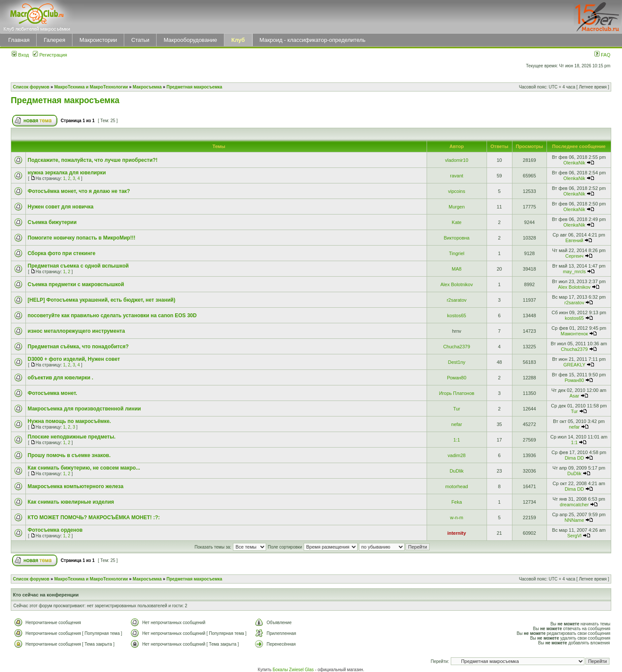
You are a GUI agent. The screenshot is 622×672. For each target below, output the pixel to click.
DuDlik (456, 471)
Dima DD (574, 458)
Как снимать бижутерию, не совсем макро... (84, 468)
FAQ (602, 55)
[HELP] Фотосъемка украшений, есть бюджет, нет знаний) (101, 300)
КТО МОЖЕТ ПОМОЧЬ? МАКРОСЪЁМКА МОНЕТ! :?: (94, 517)
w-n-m (457, 517)
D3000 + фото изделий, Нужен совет (74, 359)
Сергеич (574, 256)
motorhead (457, 486)
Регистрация (50, 55)
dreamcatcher (574, 505)
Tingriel (457, 253)
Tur (457, 409)
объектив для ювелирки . (60, 378)
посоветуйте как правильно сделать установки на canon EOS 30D (112, 315)
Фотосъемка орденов (55, 530)
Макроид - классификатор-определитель (313, 40)
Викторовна (457, 238)
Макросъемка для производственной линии (84, 409)
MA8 (457, 269)
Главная (19, 40)
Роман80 (457, 378)
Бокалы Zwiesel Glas (294, 670)
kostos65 (457, 315)
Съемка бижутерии (52, 222)
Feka (456, 502)
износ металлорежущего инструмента (76, 331)
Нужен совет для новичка (61, 207)
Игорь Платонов (457, 393)
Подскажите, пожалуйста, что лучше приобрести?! (93, 160)
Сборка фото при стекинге (61, 253)
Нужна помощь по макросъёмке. (69, 421)
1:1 (457, 440)
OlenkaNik (574, 163)
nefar (457, 424)
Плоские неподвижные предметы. (72, 437)
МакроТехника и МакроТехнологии (91, 87)
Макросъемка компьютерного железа (75, 486)
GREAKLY (574, 365)
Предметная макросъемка (194, 87)
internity (457, 533)
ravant (457, 176)
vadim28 (457, 455)
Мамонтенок (574, 334)
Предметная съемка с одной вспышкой (78, 266)
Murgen (457, 207)
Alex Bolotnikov (457, 284)
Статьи (140, 40)
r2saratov (457, 300)
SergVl (574, 536)
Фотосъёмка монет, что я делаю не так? (79, 191)
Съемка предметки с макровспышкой (76, 284)
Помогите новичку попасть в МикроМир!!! (82, 238)
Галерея (54, 40)
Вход (20, 55)
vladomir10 (457, 160)
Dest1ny (456, 362)
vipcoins (457, 191)
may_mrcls (574, 271)
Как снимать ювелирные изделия (71, 502)
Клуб (238, 40)
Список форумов (31, 87)
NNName (574, 520)
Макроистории (98, 40)
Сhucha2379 (456, 347)
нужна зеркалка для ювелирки (67, 173)
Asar (574, 396)
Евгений (574, 240)
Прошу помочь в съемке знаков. (69, 455)
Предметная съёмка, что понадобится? (78, 347)
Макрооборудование (190, 40)
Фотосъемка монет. (52, 393)
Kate (457, 222)
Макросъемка (147, 87)
